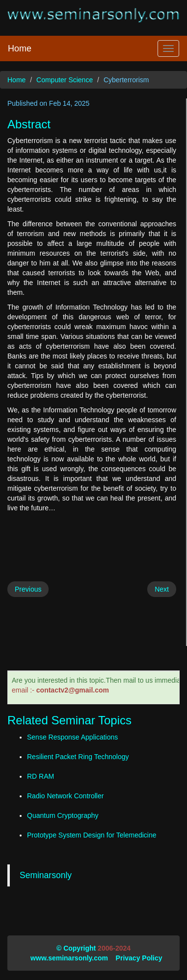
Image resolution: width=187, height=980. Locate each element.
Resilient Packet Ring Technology (78, 757)
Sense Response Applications (72, 737)
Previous (28, 589)
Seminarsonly (46, 875)
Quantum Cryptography (63, 815)
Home (20, 48)
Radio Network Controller (65, 796)
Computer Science (65, 80)
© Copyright (76, 948)
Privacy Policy (139, 958)
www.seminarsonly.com (69, 958)
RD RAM (40, 776)
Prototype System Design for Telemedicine (92, 835)
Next (162, 589)
